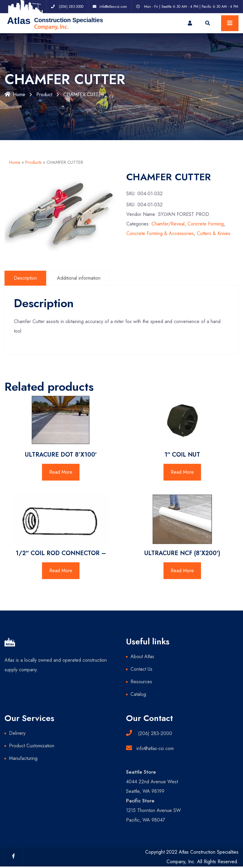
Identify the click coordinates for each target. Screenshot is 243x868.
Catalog (138, 694)
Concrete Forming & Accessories (160, 233)
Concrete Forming (206, 224)
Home (15, 94)
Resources (141, 682)
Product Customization (32, 746)
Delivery (17, 733)
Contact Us (141, 669)
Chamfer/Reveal (168, 224)
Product (44, 94)
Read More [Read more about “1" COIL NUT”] (182, 472)
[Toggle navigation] (230, 23)
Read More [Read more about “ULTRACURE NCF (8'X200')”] (182, 571)
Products (33, 162)
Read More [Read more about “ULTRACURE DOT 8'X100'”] (61, 472)
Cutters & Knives (214, 233)
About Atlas (142, 656)
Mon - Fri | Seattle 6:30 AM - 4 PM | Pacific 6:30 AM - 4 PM (191, 7)
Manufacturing (23, 758)
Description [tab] (25, 278)
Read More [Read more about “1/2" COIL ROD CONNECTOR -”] (61, 571)
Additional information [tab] (79, 278)
